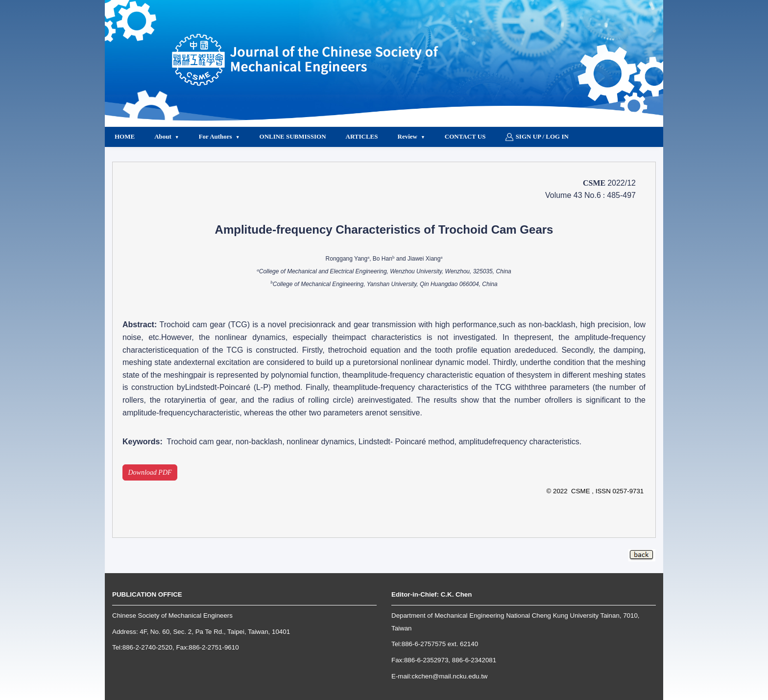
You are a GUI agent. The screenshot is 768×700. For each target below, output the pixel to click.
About (163, 136)
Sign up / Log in (537, 137)
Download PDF (150, 472)
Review (408, 136)
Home (125, 136)
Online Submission (293, 136)
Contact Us (465, 136)
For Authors (216, 136)
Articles (362, 136)
